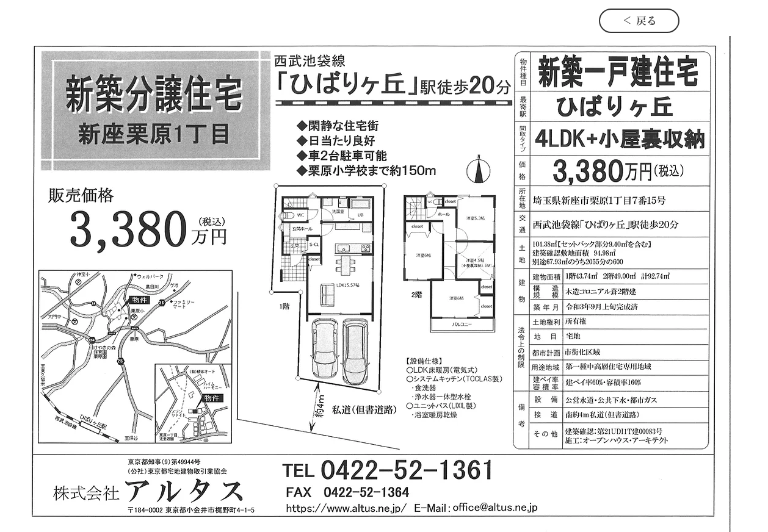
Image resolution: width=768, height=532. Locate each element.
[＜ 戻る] (639, 21)
